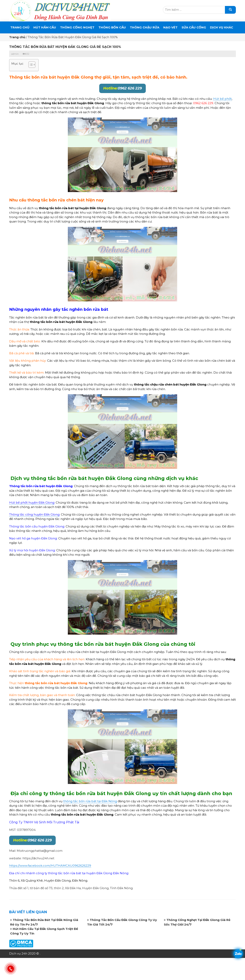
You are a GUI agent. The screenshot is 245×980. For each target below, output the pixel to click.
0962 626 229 (122, 88)
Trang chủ (20, 27)
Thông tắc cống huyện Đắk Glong (34, 514)
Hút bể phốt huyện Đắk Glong (32, 503)
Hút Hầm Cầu (45, 27)
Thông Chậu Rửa (145, 27)
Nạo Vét (170, 27)
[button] (30, 65)
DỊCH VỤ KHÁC (222, 27)
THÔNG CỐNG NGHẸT (77, 27)
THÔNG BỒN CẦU (112, 27)
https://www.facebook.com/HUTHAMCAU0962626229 (50, 866)
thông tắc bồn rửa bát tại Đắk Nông (90, 801)
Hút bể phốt (222, 99)
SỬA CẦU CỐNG (194, 27)
